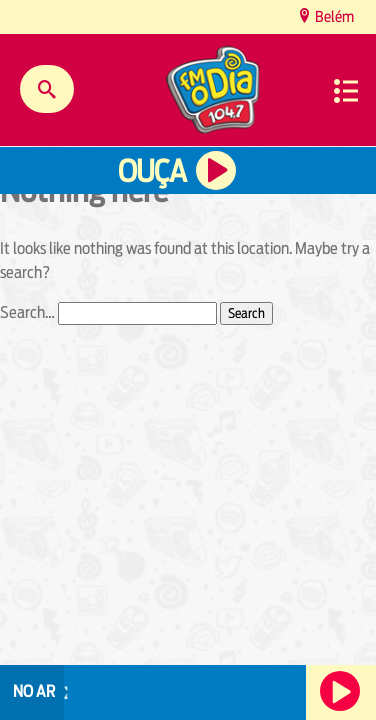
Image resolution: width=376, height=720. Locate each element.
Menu (346, 91)
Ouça (152, 171)
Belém (333, 16)
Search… (27, 312)
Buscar (47, 89)
